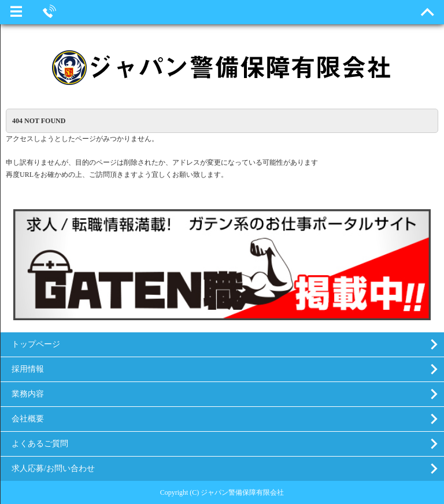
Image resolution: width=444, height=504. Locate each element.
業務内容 (28, 394)
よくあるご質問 (40, 444)
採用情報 (28, 369)
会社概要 (28, 419)
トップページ (36, 344)
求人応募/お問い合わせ (53, 468)
